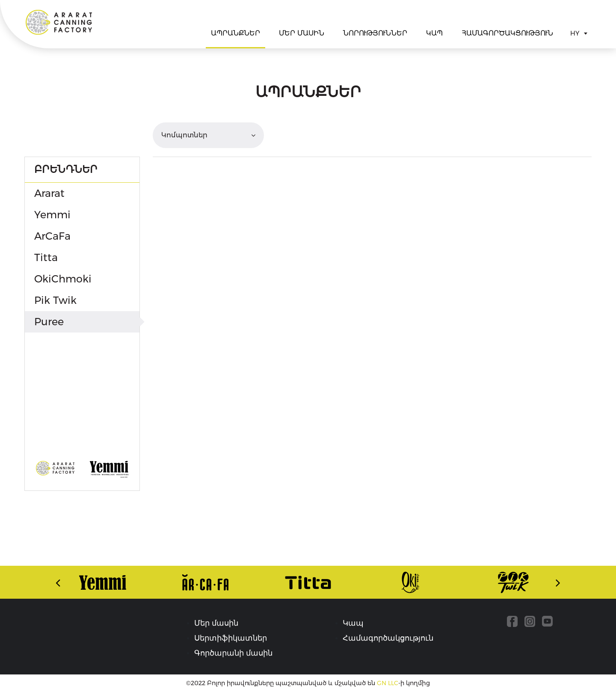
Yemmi (52, 215)
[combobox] (579, 33)
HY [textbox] (575, 33)
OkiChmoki (63, 279)
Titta (46, 257)
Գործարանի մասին (233, 653)
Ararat (59, 22)
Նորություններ (375, 33)
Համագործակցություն (507, 33)
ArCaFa (52, 236)
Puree (49, 322)
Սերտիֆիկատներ (231, 638)
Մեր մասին (302, 33)
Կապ (434, 33)
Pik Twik (55, 300)
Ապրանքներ (235, 33)
